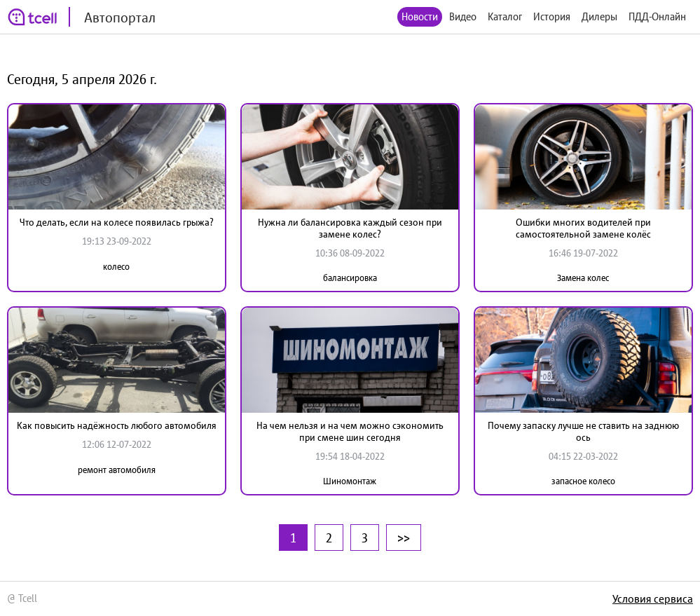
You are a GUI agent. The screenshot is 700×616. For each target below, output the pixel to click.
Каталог (505, 16)
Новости (420, 16)
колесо (116, 267)
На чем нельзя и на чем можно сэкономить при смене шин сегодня (350, 431)
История (552, 16)
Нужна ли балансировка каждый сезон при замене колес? (350, 228)
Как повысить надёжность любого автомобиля (117, 425)
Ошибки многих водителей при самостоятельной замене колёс (583, 228)
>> (404, 538)
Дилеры (599, 16)
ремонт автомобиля (117, 470)
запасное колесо (583, 481)
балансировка (350, 278)
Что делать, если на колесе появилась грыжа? (117, 222)
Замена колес (583, 278)
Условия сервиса (653, 598)
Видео (463, 16)
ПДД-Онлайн (657, 16)
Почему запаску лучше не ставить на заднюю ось (583, 431)
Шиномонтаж (350, 481)
